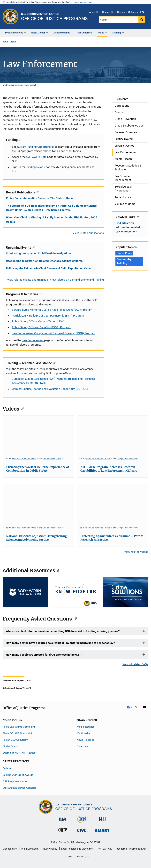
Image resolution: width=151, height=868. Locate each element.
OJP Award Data (36, 157)
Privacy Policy (49, 849)
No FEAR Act (105, 849)
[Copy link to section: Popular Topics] (138, 247)
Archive (7, 768)
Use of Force (125, 253)
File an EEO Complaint (15, 740)
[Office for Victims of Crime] (82, 830)
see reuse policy (28, 85)
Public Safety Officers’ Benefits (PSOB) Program (42, 327)
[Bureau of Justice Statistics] (82, 822)
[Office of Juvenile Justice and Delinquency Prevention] (63, 831)
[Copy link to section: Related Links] (137, 217)
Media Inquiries (86, 727)
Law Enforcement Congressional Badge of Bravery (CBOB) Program (54, 333)
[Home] (54, 17)
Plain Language (30, 849)
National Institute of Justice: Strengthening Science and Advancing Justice (37, 538)
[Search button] (142, 20)
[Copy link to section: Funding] (19, 139)
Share (144, 13)
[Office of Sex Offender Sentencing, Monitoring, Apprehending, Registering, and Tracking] (102, 830)
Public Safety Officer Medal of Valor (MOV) (38, 321)
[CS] (126, 592)
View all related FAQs (135, 664)
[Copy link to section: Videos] (22, 408)
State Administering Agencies (19, 788)
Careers (121, 12)
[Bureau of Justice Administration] (63, 818)
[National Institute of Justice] (102, 818)
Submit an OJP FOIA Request (19, 753)
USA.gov (67, 857)
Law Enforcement (33, 340)
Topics (13, 41)
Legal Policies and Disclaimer (77, 849)
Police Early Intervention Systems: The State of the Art (40, 198)
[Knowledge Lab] (75, 592)
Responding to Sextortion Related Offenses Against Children (44, 261)
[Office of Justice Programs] (11, 16)
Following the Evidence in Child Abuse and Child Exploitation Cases (49, 268)
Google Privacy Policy (54, 459)
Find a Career (10, 746)
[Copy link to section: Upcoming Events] (33, 247)
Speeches (82, 746)
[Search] (119, 20)
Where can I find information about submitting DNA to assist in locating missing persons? (63, 631)
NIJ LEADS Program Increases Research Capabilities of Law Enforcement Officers (109, 469)
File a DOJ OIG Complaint (17, 733)
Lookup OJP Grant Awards (18, 775)
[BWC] (25, 592)
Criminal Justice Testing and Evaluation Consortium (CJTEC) (50, 389)
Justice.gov (82, 857)
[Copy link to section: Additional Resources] (58, 570)
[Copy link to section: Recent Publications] (37, 192)
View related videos (136, 552)
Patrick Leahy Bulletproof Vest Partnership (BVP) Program (48, 316)
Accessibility (10, 849)
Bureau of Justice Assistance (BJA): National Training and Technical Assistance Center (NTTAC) (53, 381)
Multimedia (83, 733)
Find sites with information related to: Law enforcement (130, 227)
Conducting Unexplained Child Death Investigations (39, 253)
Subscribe (134, 12)
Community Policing (124, 261)
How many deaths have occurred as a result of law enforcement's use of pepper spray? (60, 643)
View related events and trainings (28, 280)
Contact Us (108, 12)
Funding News (36, 167)
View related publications (88, 233)
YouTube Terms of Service (25, 459)
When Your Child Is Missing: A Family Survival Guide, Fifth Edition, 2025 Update (52, 220)
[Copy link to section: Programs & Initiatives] (40, 294)
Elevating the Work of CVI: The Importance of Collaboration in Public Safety (38, 469)
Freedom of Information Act (131, 849)
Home (5, 41)
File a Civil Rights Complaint (19, 727)
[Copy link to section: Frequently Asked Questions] (74, 618)
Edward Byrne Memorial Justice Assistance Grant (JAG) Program (52, 310)
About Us (94, 12)
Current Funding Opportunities (36, 147)
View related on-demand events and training (77, 280)
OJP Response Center (15, 781)
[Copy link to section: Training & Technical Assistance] (54, 363)
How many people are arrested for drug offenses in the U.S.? (44, 655)
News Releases (85, 740)
